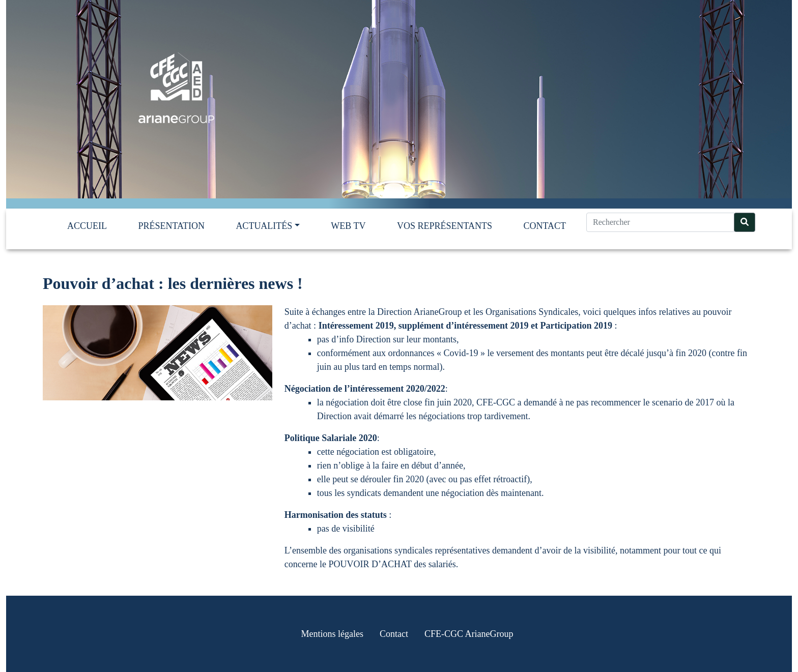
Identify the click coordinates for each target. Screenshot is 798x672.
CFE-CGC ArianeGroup (469, 634)
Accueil (87, 226)
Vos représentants (445, 226)
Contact (545, 226)
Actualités (264, 226)
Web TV (348, 226)
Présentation (171, 226)
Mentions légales (332, 634)
